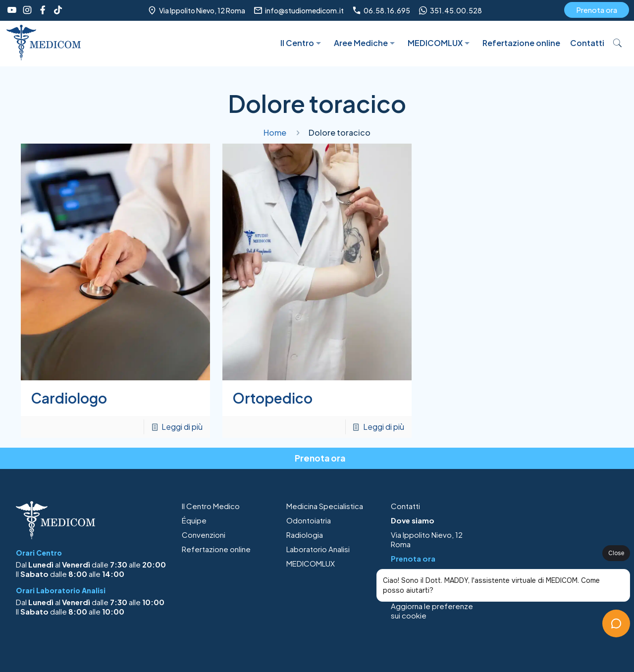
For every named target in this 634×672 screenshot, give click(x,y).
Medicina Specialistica (325, 506)
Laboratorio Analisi (318, 549)
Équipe (194, 520)
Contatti (405, 506)
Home (275, 132)
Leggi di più (182, 427)
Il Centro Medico (211, 506)
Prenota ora (597, 10)
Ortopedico (272, 398)
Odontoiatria (309, 520)
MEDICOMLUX (311, 563)
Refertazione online (216, 549)
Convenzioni (204, 535)
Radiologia (305, 535)
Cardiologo (69, 398)
